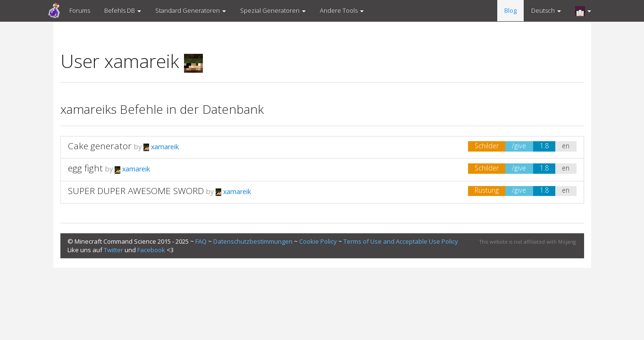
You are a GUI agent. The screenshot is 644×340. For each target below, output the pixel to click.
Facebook (151, 250)
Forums (80, 10)
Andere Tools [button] (342, 10)
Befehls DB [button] (123, 10)
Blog (510, 10)
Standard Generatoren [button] (191, 10)
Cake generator (101, 146)
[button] (583, 11)
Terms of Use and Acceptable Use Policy (401, 241)
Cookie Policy (318, 241)
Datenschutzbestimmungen (253, 241)
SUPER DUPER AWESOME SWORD (136, 191)
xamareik (161, 147)
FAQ (201, 241)
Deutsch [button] (546, 10)
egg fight (85, 168)
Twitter (113, 250)
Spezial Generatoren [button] (273, 10)
